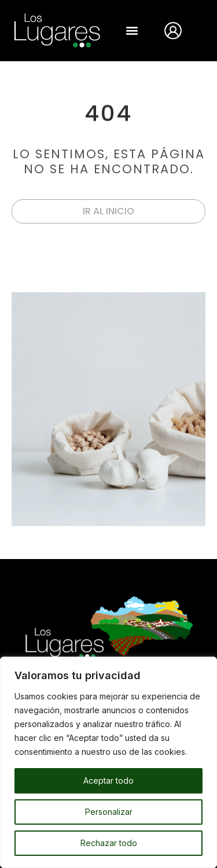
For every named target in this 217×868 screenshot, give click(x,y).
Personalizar (109, 812)
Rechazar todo (109, 843)
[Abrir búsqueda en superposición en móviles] (201, 30)
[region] (108, 762)
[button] (132, 30)
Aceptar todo (108, 781)
